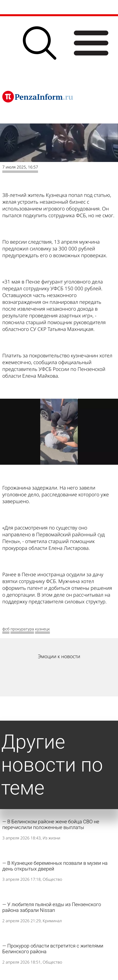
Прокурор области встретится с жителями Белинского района (53, 949)
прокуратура (22, 629)
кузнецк (42, 629)
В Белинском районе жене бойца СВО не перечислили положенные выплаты (51, 824)
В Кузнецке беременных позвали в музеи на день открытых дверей (55, 866)
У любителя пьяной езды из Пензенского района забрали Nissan (52, 907)
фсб (6, 629)
